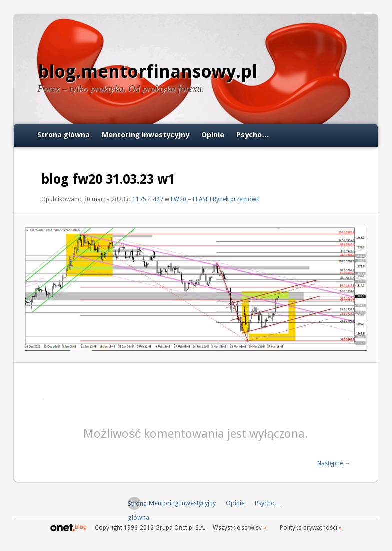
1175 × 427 (148, 199)
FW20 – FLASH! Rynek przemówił (215, 199)
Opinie (213, 135)
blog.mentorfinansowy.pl (148, 72)
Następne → (334, 463)
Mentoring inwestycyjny (146, 135)
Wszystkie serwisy (237, 528)
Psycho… (253, 135)
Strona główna (64, 135)
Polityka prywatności (309, 528)
